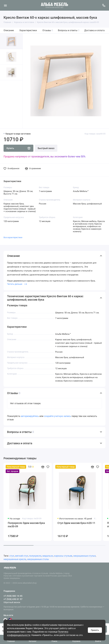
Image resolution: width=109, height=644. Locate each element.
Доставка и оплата (94, 30)
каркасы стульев (63, 556)
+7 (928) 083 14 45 (13, 596)
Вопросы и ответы (69, 30)
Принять (95, 630)
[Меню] (5, 5)
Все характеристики (13, 237)
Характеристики (28, 30)
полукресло (35, 556)
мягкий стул (22, 556)
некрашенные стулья (84, 556)
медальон (48, 556)
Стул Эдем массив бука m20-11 (76, 523)
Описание (9, 30)
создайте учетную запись (57, 416)
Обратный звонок (12, 602)
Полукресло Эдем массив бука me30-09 (26, 525)
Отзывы (48, 30)
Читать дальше (17, 284)
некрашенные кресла (15, 559)
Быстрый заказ (46, 148)
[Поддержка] (104, 5)
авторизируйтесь (30, 416)
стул (12, 556)
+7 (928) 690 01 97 (13, 599)
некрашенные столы (38, 559)
